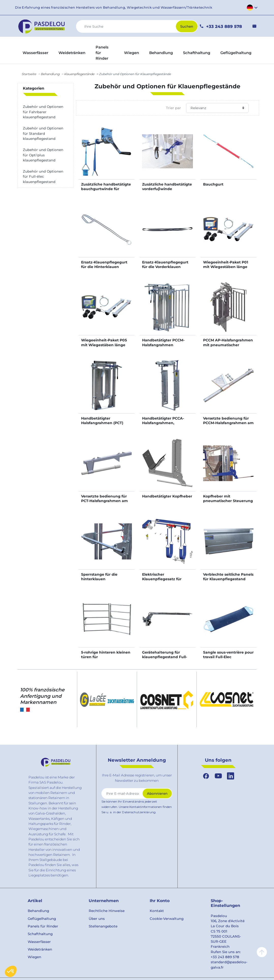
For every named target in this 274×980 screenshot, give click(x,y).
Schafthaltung (40, 934)
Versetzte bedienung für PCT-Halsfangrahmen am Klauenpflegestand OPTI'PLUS (104, 503)
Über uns (97, 919)
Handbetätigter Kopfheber (167, 496)
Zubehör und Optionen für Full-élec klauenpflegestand (43, 177)
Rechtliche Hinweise (107, 911)
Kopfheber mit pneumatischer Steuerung (228, 499)
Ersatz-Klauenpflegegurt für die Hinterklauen (104, 264)
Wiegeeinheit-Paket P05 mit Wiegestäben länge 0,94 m (104, 345)
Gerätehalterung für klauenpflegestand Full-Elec (165, 657)
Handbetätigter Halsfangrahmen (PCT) (102, 421)
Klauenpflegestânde (79, 74)
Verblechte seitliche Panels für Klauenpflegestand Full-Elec (228, 579)
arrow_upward (262, 952)
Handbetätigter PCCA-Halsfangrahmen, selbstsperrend (163, 423)
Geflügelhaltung (42, 919)
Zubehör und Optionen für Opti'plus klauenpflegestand (43, 155)
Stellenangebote (103, 926)
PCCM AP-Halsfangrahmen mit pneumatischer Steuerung (228, 345)
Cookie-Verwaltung (167, 919)
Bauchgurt (213, 184)
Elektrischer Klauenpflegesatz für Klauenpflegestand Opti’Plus (162, 581)
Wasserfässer (39, 942)
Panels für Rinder (43, 926)
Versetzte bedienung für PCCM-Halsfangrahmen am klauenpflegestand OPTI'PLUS (228, 425)
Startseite (29, 74)
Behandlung (50, 74)
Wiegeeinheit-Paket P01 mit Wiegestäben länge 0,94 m (226, 267)
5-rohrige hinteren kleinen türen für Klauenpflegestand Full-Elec (106, 659)
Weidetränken (40, 949)
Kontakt (157, 911)
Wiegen (34, 957)
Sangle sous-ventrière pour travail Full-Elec (228, 655)
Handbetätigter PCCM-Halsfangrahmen (163, 342)
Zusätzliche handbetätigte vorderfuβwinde (167, 187)
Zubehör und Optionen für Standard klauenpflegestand (43, 133)
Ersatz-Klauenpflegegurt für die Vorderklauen (165, 264)
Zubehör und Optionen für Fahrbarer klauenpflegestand (43, 112)
